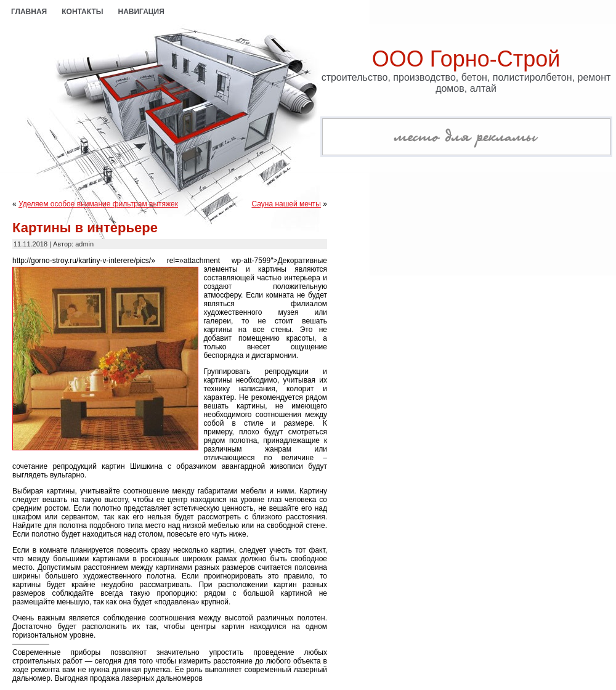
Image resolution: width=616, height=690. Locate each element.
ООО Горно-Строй (466, 59)
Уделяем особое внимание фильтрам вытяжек (98, 204)
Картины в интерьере (85, 228)
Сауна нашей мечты (286, 204)
